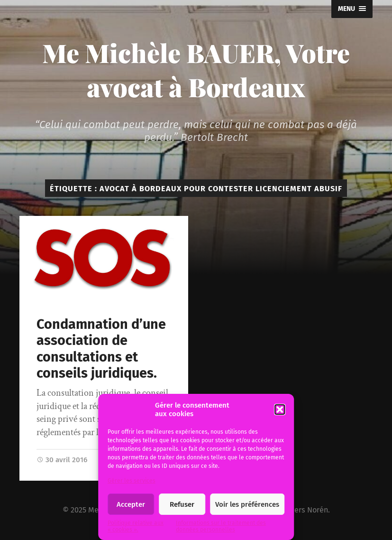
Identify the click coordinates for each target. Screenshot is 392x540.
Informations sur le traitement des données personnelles (221, 526)
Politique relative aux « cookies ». (136, 526)
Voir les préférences (247, 504)
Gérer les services (132, 481)
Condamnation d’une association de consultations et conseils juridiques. (101, 349)
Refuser (182, 504)
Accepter (131, 504)
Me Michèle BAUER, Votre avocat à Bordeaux (196, 70)
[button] (280, 410)
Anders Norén (305, 510)
